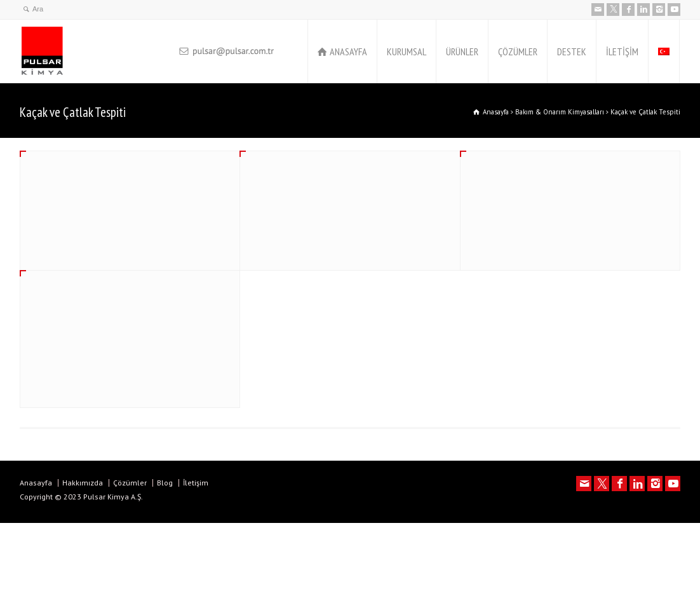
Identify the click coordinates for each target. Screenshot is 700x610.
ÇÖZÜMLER (518, 51)
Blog (165, 483)
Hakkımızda (83, 483)
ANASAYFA (348, 51)
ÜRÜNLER (462, 51)
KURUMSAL (407, 51)
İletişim (196, 483)
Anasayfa (36, 483)
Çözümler (130, 483)
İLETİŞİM (622, 51)
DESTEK (572, 51)
